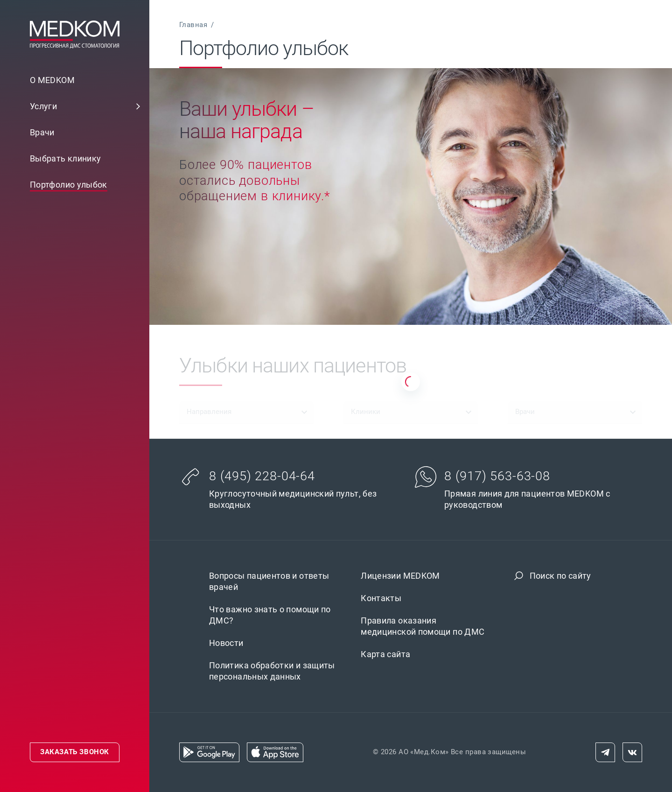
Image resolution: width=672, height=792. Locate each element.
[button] (138, 106)
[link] (75, 106)
